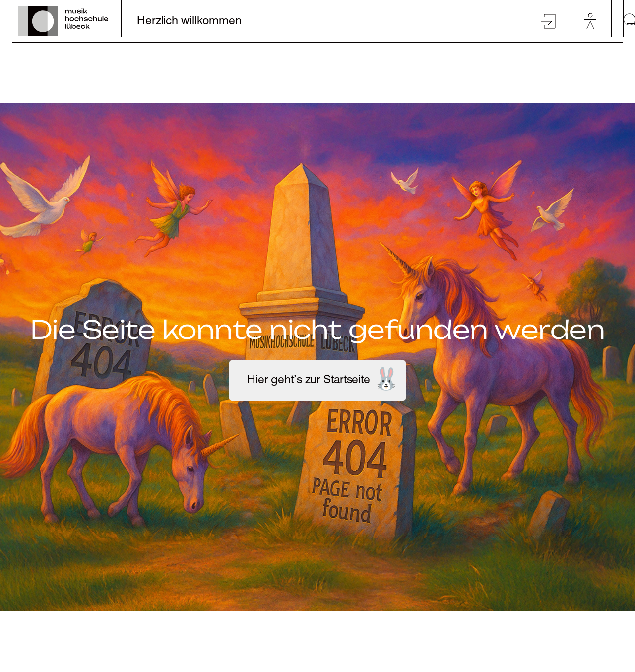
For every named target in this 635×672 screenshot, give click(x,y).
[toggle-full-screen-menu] (629, 21)
